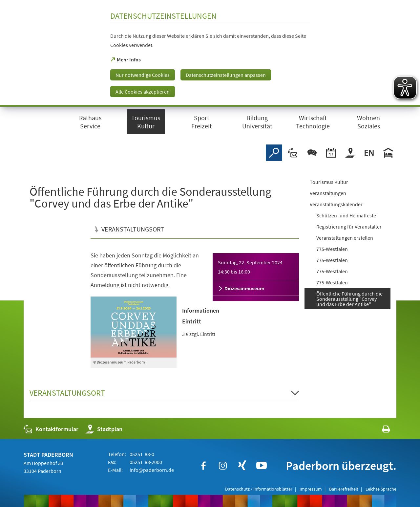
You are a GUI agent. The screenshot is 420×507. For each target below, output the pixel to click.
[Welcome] (369, 153)
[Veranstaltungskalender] (331, 153)
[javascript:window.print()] (380, 431)
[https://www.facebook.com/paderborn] (203, 466)
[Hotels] (388, 153)
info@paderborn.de (151, 470)
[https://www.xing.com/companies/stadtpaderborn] (242, 466)
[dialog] (210, 53)
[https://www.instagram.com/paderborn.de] (223, 466)
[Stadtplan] (350, 153)
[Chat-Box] (312, 153)
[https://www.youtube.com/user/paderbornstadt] (262, 466)
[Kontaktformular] (293, 153)
